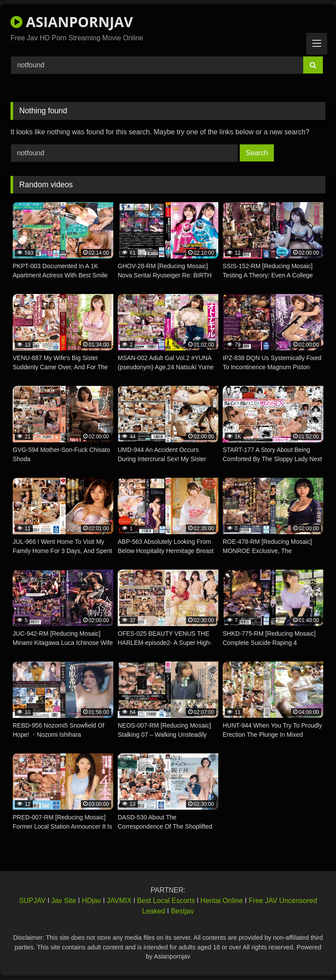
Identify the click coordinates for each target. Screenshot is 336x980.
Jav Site (64, 901)
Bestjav (182, 911)
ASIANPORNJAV (72, 22)
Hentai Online (222, 901)
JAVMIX (119, 901)
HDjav (91, 901)
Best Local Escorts (166, 901)
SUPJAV (32, 901)
